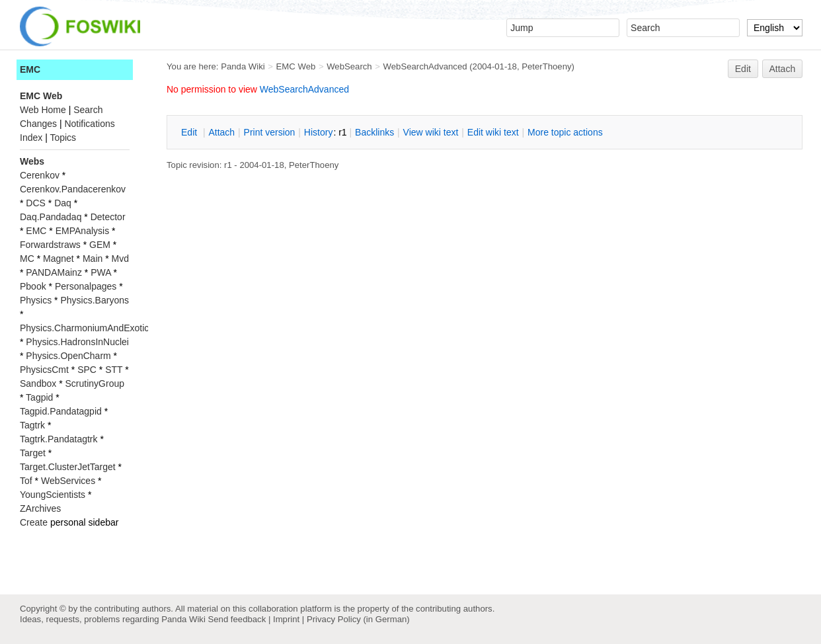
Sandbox (38, 383)
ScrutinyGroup (95, 383)
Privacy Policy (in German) (358, 619)
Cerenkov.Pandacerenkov (73, 189)
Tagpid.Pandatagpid (61, 411)
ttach (221, 132)
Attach (783, 69)
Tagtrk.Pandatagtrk (59, 439)
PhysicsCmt (44, 370)
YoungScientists (53, 495)
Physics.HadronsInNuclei (77, 342)
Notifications (89, 124)
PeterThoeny (546, 66)
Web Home (43, 110)
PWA (101, 272)
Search (88, 110)
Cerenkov (40, 175)
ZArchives (40, 508)
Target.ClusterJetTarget (68, 467)
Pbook (33, 286)
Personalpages (86, 286)
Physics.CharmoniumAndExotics (87, 328)
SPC (87, 370)
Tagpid (39, 397)
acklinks (374, 132)
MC (27, 259)
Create (34, 522)
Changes (38, 124)
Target (33, 453)
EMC (30, 69)
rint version (270, 132)
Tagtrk (32, 425)
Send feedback (237, 619)
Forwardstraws (50, 245)
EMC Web (296, 66)
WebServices (68, 481)
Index (31, 138)
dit (190, 132)
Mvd (120, 259)
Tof (26, 481)
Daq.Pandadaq (51, 217)
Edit (743, 69)
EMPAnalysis (82, 231)
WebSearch (349, 66)
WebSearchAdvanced (425, 66)
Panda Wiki (243, 66)
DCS (36, 203)
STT (114, 370)
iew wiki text (431, 132)
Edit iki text (493, 132)
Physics (36, 300)
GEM (100, 245)
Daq (63, 203)
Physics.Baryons (94, 300)
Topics (63, 138)
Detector (108, 217)
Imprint (286, 619)
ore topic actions (565, 132)
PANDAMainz (54, 272)
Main (93, 259)
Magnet (59, 259)
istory (319, 132)
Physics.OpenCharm (68, 356)
